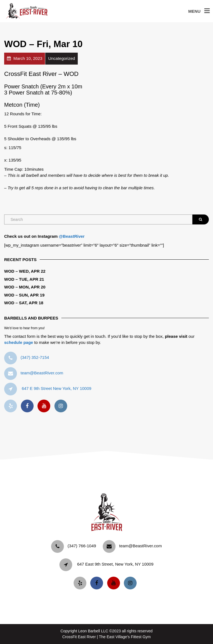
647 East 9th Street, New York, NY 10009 (115, 564)
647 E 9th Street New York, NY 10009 (57, 388)
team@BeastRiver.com (42, 373)
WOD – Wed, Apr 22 (25, 271)
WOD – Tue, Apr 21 (24, 279)
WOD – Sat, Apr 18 (24, 303)
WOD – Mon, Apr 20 (25, 287)
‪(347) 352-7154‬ (35, 357)
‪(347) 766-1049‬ (82, 546)
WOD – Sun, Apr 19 (24, 295)
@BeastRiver (72, 236)
